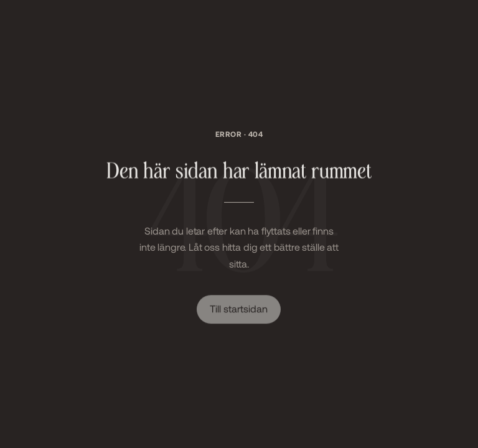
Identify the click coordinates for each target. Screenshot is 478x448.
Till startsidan (239, 309)
